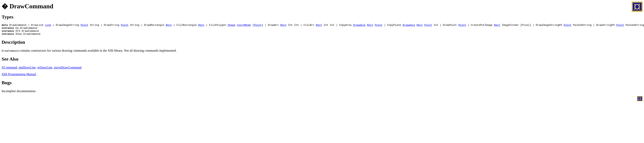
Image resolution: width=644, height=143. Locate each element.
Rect (169, 25)
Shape (232, 25)
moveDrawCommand (68, 70)
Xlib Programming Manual (19, 77)
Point (84, 25)
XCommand (9, 70)
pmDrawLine (27, 70)
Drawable (359, 25)
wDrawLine (45, 70)
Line (48, 25)
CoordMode (244, 25)
